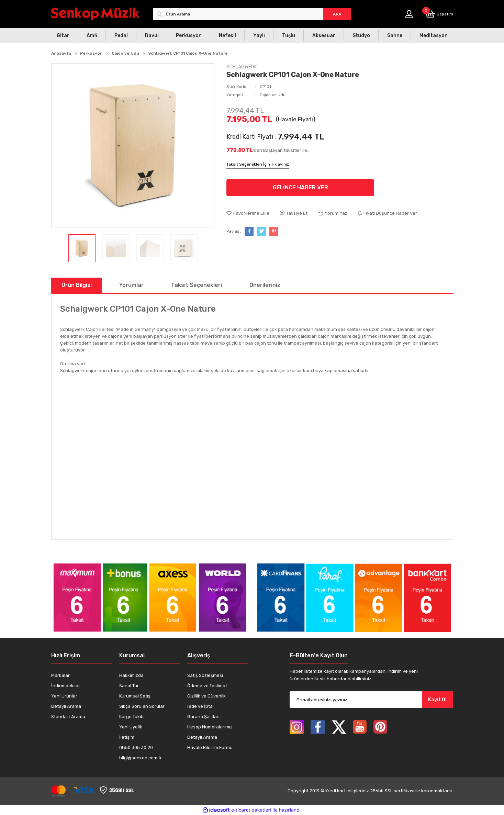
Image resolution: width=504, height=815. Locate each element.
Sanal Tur (129, 686)
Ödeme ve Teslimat (207, 686)
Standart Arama (68, 717)
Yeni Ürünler (64, 696)
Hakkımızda (131, 675)
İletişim (127, 737)
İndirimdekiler (66, 686)
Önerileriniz (265, 285)
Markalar (60, 675)
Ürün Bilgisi (77, 285)
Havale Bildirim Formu (210, 747)
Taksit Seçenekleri (197, 285)
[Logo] (95, 14)
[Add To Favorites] (248, 213)
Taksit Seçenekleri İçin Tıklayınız (258, 164)
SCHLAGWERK (242, 67)
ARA (337, 14)
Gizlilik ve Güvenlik (206, 696)
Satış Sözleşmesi (205, 675)
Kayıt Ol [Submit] (437, 700)
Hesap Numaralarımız (210, 727)
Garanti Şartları (203, 717)
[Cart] (439, 14)
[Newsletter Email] (371, 700)
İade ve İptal (200, 706)
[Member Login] (409, 14)
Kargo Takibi (132, 717)
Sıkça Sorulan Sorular (142, 706)
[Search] (252, 14)
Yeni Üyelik (131, 727)
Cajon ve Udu (273, 95)
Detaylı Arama (66, 706)
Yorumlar (131, 285)
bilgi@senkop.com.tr (141, 758)
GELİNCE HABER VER (300, 187)
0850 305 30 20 (136, 747)
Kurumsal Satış (135, 696)
